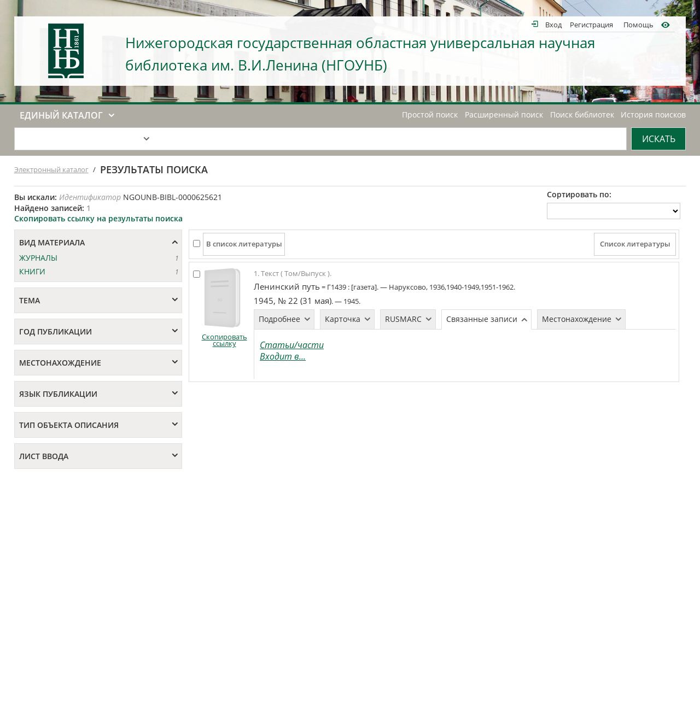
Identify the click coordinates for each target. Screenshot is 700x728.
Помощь (638, 24)
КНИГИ (32, 271)
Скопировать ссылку (224, 340)
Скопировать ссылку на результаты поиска (98, 218)
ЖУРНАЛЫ (38, 258)
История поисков (653, 115)
